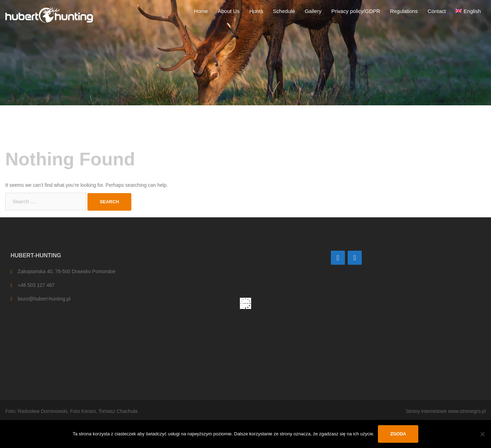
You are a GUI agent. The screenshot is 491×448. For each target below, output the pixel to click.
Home (201, 11)
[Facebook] (355, 258)
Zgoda (398, 434)
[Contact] (338, 258)
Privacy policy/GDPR (356, 11)
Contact (437, 11)
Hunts (256, 11)
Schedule (284, 11)
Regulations (404, 11)
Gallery (313, 11)
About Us (229, 11)
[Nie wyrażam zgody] (482, 434)
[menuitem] (468, 11)
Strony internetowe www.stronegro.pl (446, 411)
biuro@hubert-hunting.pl (44, 299)
